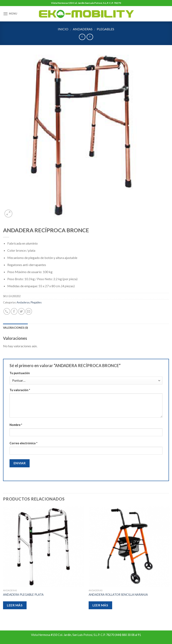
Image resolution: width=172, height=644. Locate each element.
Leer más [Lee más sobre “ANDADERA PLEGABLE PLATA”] (15, 605)
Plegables (105, 29)
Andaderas (83, 29)
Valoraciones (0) (15, 328)
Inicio (63, 29)
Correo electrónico (23, 443)
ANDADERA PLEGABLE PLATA (23, 595)
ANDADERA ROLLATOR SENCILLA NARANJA (118, 595)
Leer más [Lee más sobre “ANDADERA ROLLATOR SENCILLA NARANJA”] (100, 605)
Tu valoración (20, 390)
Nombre (16, 425)
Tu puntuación (20, 373)
